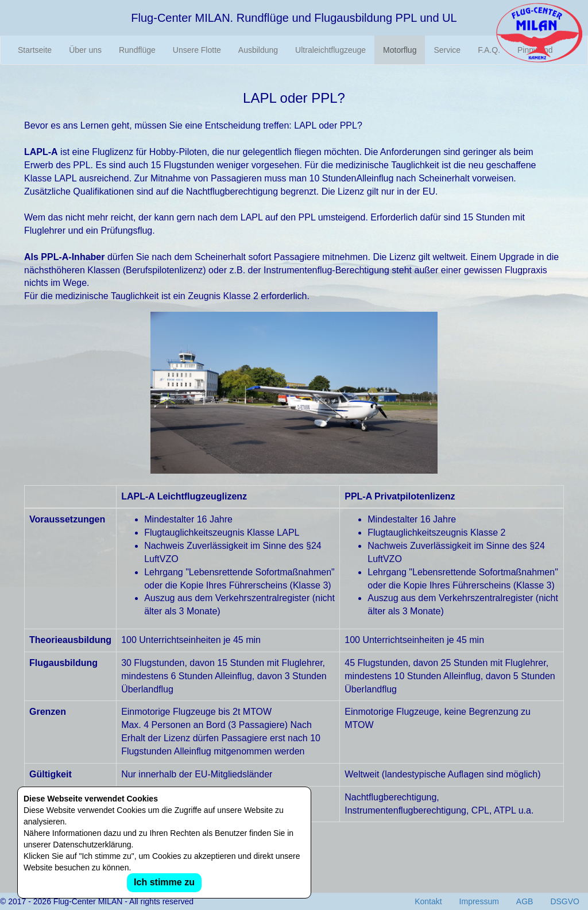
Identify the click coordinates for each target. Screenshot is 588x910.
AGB (525, 901)
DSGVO (565, 901)
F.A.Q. (489, 50)
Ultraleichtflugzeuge (330, 50)
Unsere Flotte (197, 50)
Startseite (35, 50)
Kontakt (428, 901)
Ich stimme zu (164, 882)
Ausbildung (258, 50)
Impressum (479, 901)
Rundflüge (137, 50)
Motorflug (400, 50)
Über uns (85, 50)
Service (447, 50)
